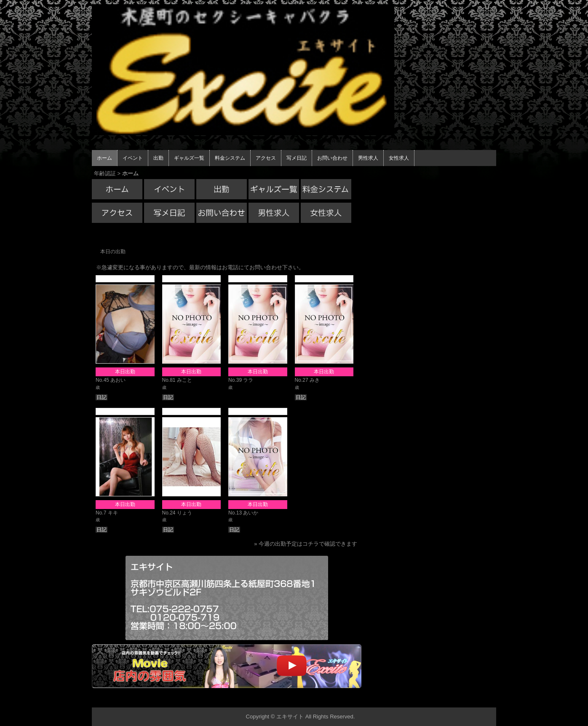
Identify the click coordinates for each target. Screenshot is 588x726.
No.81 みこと (177, 380)
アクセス (266, 158)
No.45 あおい (111, 380)
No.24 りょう (177, 513)
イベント (133, 158)
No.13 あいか (243, 513)
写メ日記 (297, 158)
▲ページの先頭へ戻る (465, 700)
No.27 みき (307, 380)
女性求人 (399, 158)
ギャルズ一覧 (189, 158)
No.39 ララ (241, 380)
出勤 (158, 158)
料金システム (230, 158)
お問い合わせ (332, 158)
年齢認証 (105, 173)
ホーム (104, 158)
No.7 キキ (107, 513)
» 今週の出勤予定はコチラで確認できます (306, 544)
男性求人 (368, 158)
